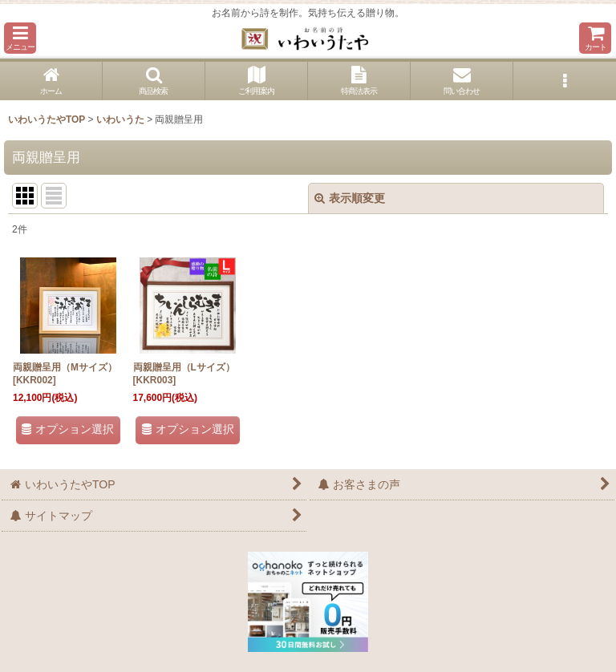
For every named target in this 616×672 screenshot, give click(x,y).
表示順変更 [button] (350, 198)
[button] (20, 38)
